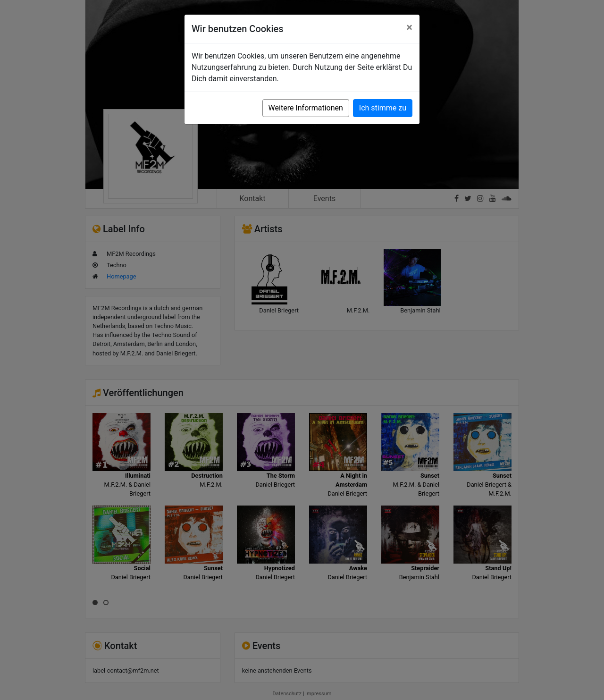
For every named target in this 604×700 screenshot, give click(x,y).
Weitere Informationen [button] (306, 108)
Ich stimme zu (383, 108)
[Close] (409, 27)
